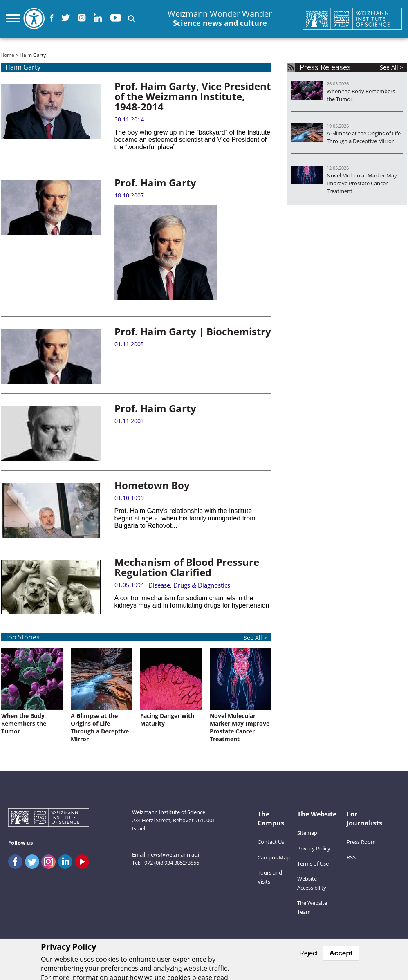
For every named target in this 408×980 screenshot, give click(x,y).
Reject (308, 953)
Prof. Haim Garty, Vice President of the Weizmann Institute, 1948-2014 (193, 96)
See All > (391, 67)
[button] (131, 19)
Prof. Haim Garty (155, 183)
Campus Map (274, 857)
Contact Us (271, 842)
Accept (341, 953)
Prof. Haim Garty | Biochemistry (193, 331)
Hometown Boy (152, 485)
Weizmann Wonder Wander (220, 19)
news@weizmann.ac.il (174, 854)
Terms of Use (313, 863)
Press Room (361, 842)
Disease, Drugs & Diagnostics (189, 585)
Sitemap (307, 833)
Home (7, 55)
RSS (351, 857)
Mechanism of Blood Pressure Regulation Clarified (187, 567)
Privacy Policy (314, 848)
